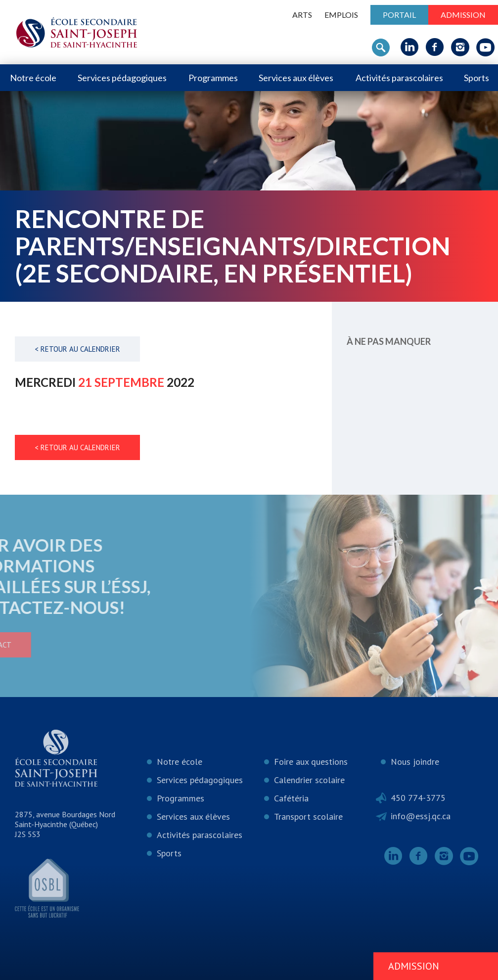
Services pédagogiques (122, 78)
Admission (463, 15)
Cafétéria (291, 798)
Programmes (213, 78)
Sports (476, 78)
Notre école (33, 78)
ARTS (302, 15)
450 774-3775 (418, 798)
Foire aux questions (311, 762)
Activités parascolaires (399, 78)
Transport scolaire (308, 817)
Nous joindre (415, 762)
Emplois (341, 15)
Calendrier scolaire (309, 780)
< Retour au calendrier (77, 349)
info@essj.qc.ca (421, 816)
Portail (399, 15)
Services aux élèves (296, 78)
